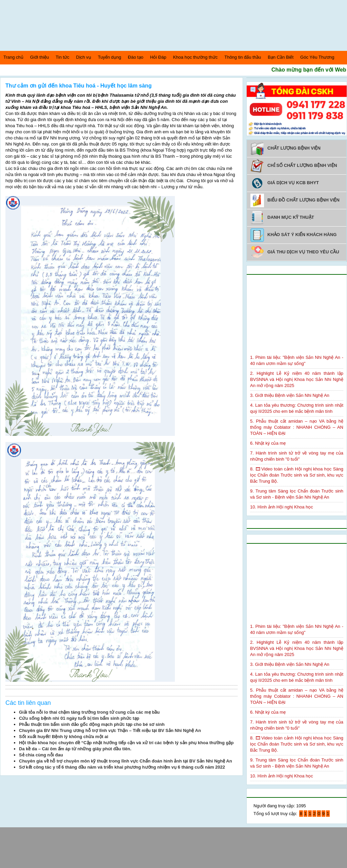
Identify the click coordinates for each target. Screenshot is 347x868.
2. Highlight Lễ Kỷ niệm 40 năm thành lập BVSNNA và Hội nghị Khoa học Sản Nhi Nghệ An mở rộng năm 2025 (297, 379)
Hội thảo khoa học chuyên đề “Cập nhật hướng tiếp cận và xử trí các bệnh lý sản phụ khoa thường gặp (126, 743)
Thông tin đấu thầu (243, 57)
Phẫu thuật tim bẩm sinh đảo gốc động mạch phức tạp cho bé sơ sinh (92, 724)
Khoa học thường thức (196, 57)
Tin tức (62, 57)
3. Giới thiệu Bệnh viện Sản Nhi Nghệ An (290, 395)
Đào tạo (136, 57)
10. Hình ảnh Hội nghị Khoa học (282, 507)
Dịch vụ (84, 57)
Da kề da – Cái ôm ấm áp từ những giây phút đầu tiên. (75, 749)
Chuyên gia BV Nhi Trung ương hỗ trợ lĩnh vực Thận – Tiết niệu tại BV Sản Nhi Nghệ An (110, 730)
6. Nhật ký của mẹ (268, 443)
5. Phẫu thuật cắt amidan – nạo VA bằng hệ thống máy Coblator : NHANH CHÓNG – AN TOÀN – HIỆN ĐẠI (297, 427)
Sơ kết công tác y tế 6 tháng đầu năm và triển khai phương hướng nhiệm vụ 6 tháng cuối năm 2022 (122, 767)
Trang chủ (13, 57)
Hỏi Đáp (158, 57)
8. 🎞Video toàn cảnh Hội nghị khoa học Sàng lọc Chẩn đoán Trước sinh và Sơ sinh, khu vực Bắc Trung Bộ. (297, 475)
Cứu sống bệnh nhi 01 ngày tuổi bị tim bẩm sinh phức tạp (79, 718)
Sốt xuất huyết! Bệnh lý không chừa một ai (64, 737)
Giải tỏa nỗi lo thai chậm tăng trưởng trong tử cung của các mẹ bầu (89, 712)
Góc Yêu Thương (317, 57)
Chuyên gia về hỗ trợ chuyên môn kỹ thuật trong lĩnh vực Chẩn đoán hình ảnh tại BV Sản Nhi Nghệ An (126, 761)
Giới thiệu (39, 57)
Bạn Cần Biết (281, 57)
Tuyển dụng (110, 57)
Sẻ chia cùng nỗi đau (41, 755)
